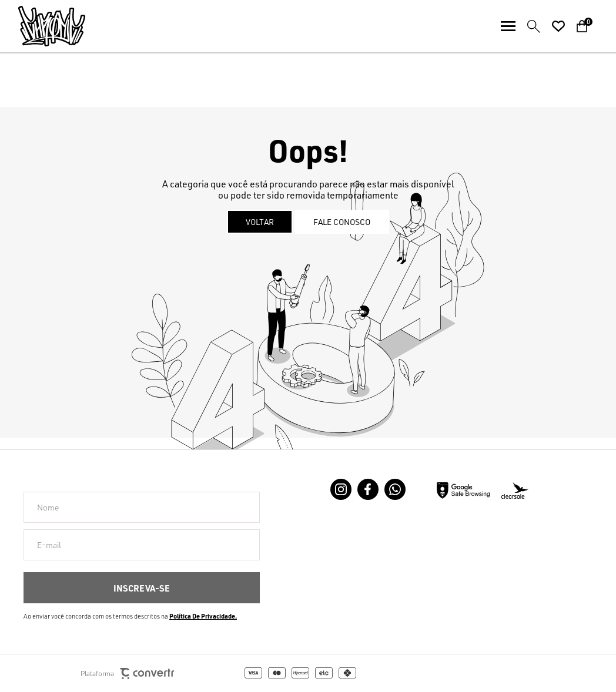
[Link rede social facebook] (368, 489)
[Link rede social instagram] (341, 489)
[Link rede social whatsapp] (395, 489)
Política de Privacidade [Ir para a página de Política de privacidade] (202, 616)
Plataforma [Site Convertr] (127, 673)
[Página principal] (43, 26)
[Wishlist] (558, 26)
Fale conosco (342, 222)
